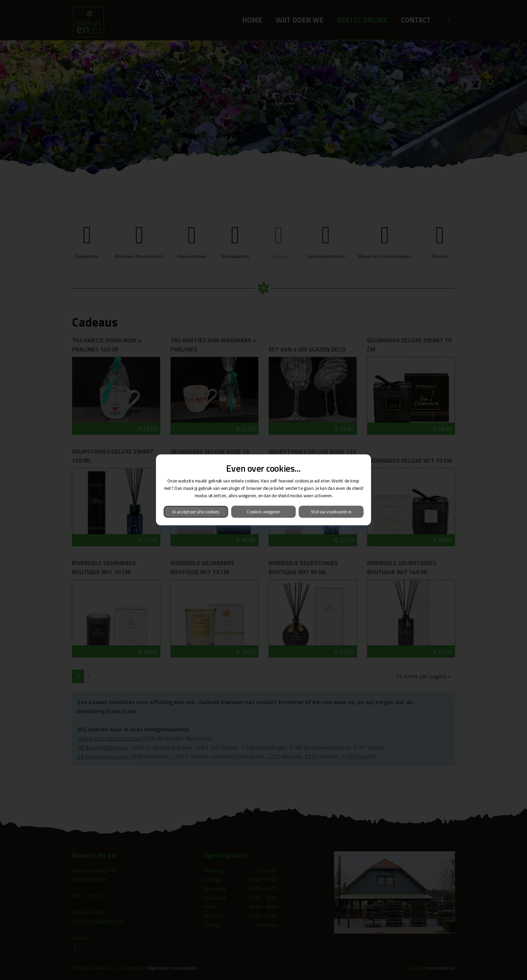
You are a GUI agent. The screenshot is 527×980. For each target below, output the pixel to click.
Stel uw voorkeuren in (331, 512)
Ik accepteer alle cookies (196, 512)
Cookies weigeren (263, 512)
